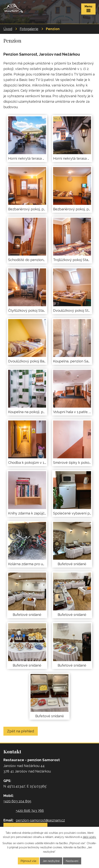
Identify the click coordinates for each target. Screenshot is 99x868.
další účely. (90, 837)
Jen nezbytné (51, 861)
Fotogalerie (29, 29)
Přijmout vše (28, 861)
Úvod (8, 29)
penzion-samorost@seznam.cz (40, 820)
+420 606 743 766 (30, 811)
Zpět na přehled (21, 731)
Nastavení (72, 861)
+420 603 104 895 (17, 801)
